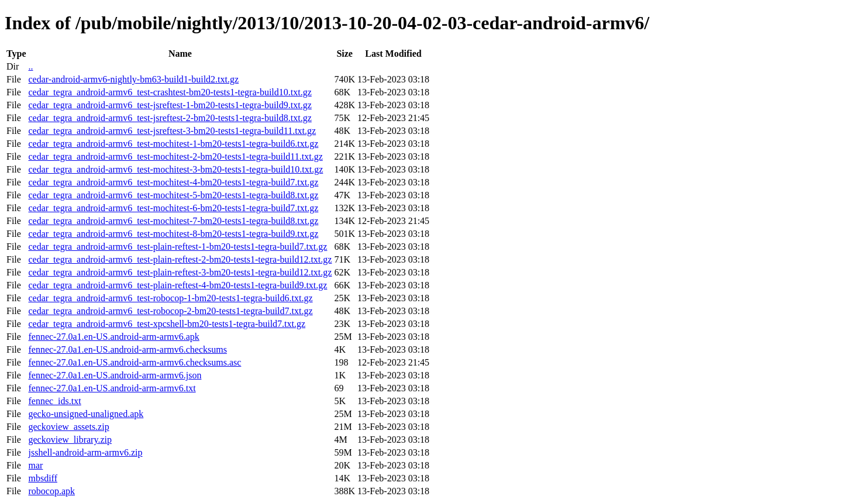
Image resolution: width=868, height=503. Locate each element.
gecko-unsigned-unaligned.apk (86, 414)
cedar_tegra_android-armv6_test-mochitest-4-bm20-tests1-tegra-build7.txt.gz (173, 182)
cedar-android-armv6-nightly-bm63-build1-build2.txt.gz (133, 79)
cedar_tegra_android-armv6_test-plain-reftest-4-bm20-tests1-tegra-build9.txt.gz (178, 285)
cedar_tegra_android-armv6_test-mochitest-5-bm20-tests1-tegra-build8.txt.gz (173, 195)
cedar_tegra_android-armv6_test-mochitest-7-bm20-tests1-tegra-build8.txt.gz (173, 221)
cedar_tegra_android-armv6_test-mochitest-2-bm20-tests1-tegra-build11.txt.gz (175, 156)
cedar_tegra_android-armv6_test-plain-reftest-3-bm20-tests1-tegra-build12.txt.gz (180, 272)
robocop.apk (51, 491)
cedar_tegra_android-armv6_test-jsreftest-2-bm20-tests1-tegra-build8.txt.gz (170, 118)
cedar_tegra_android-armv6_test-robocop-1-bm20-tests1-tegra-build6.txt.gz (170, 298)
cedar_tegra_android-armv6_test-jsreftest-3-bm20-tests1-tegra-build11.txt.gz (172, 131)
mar (35, 465)
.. (30, 66)
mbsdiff (42, 478)
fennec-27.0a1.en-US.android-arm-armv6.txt (112, 388)
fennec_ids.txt (54, 401)
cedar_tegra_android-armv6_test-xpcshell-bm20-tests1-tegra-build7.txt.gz (167, 324)
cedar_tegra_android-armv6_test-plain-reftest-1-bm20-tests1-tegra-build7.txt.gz (178, 247)
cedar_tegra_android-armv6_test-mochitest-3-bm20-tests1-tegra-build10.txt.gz (175, 169)
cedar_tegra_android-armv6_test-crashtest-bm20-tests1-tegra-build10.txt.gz (170, 92)
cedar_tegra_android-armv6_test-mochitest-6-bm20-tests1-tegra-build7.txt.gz (173, 208)
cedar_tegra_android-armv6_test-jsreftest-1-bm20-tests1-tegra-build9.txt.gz (170, 105)
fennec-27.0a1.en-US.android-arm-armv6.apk (113, 337)
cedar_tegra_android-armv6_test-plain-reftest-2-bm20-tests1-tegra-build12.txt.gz (180, 259)
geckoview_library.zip (70, 440)
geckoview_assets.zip (68, 427)
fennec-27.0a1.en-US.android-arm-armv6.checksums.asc (135, 362)
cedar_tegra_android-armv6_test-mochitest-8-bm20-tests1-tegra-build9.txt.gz (173, 234)
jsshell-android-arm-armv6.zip (85, 452)
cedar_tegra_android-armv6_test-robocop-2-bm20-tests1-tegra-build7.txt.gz (170, 311)
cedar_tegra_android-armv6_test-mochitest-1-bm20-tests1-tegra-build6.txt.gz (173, 144)
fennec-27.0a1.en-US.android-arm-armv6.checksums (127, 349)
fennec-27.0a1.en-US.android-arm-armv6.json (115, 375)
